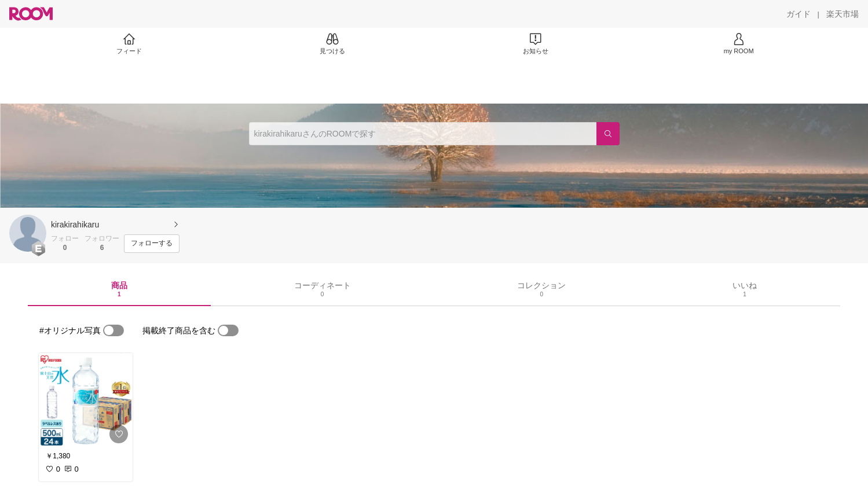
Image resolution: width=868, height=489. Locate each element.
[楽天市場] (843, 14)
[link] (86, 400)
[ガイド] (799, 14)
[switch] (113, 330)
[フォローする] (152, 244)
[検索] (608, 134)
